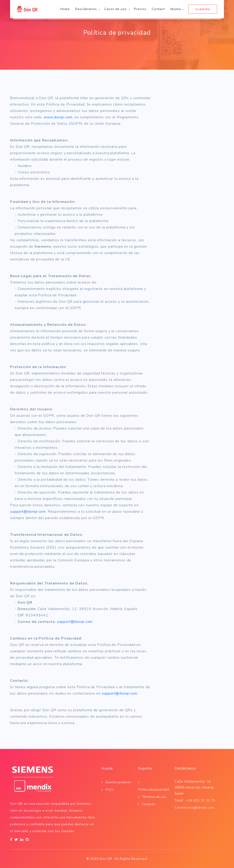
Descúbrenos (86, 9)
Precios (140, 9)
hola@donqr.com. (201, 808)
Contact (158, 9)
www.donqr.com (58, 117)
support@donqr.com (28, 512)
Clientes (203, 9)
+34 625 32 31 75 (201, 800)
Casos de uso (115, 9)
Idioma (176, 9)
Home (65, 9)
